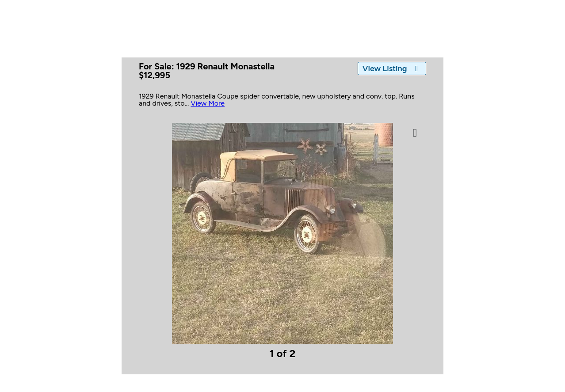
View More (208, 103)
